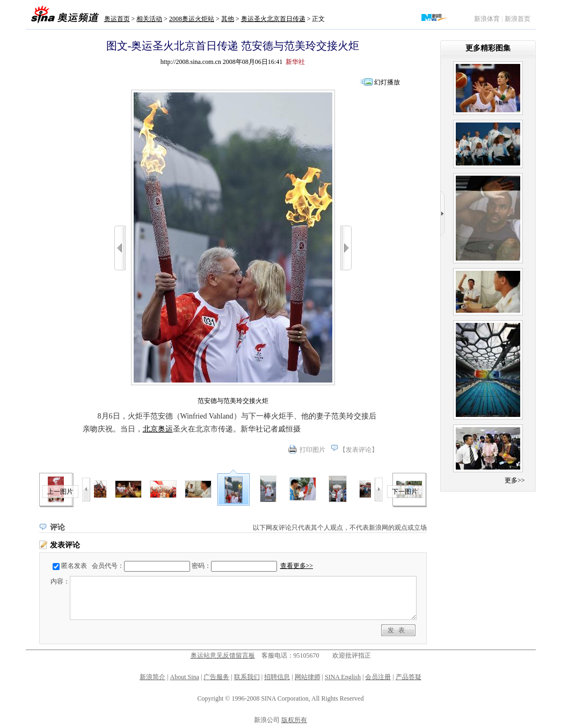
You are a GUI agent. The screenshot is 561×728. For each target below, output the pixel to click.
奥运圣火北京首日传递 (273, 19)
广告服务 (216, 677)
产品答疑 (409, 677)
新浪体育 (487, 19)
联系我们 (247, 677)
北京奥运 (158, 429)
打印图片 (312, 450)
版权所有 (294, 720)
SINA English (343, 677)
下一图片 (405, 492)
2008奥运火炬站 (192, 19)
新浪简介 (152, 677)
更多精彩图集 (488, 48)
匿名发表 (74, 566)
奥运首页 (117, 19)
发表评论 (359, 450)
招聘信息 (277, 677)
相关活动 (149, 19)
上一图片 (60, 492)
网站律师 (308, 677)
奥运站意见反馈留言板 (223, 655)
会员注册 (378, 677)
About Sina (185, 677)
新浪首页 (518, 19)
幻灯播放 (387, 82)
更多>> (515, 480)
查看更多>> (297, 566)
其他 (228, 19)
